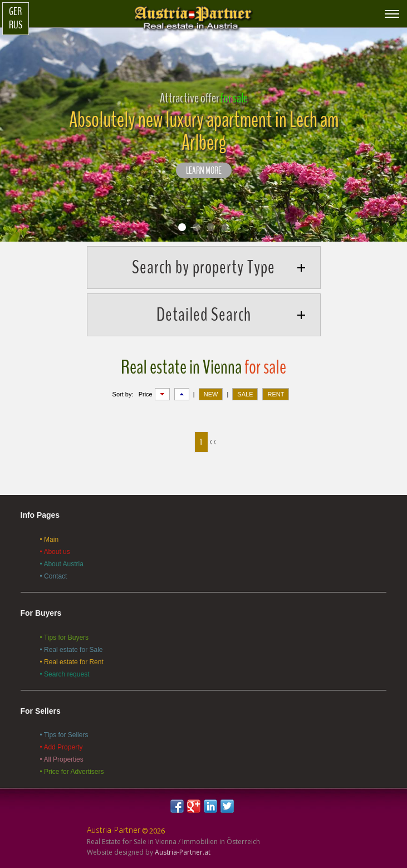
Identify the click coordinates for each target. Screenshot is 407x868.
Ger (15, 12)
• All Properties (62, 759)
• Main (50, 540)
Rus (16, 25)
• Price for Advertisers (72, 772)
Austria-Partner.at (183, 852)
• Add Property (62, 747)
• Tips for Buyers (65, 637)
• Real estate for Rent (72, 662)
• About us (55, 552)
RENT (276, 394)
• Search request (65, 674)
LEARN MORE (204, 171)
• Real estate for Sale (72, 650)
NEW (211, 394)
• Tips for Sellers (64, 735)
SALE (245, 394)
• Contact (54, 576)
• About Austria (62, 564)
